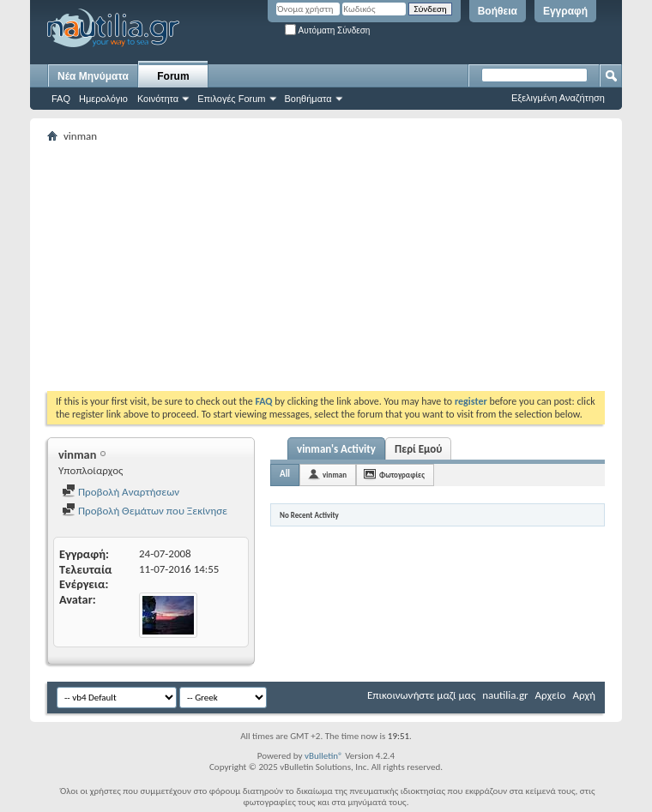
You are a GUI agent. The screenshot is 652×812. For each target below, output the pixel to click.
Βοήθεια (498, 11)
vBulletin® (324, 756)
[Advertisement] (350, 267)
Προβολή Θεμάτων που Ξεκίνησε (145, 511)
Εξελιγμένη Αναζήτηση (558, 98)
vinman (335, 475)
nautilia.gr (505, 695)
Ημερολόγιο (103, 99)
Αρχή (584, 695)
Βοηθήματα (308, 99)
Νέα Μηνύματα (93, 76)
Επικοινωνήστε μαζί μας (421, 695)
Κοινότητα (158, 99)
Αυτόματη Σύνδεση (327, 30)
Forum (173, 76)
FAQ (61, 99)
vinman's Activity (336, 449)
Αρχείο (551, 695)
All (285, 474)
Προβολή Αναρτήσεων (121, 492)
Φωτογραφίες (402, 475)
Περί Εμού (418, 449)
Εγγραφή (565, 11)
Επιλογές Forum (231, 99)
